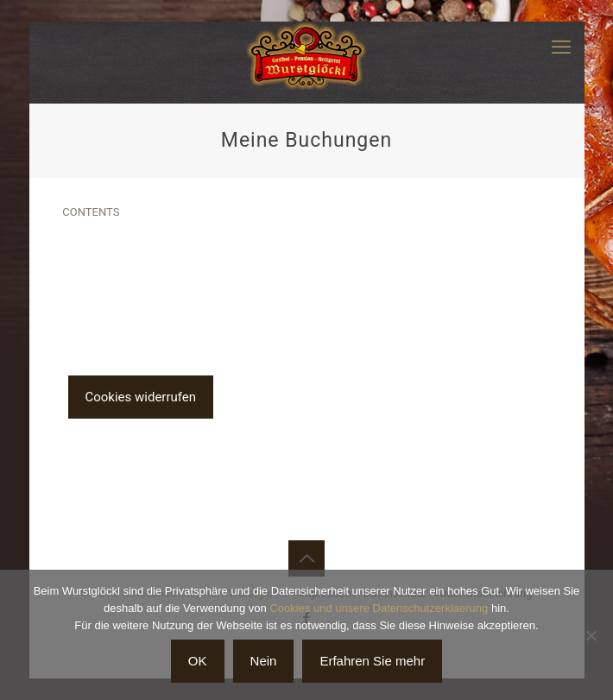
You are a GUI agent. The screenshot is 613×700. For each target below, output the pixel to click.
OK (198, 661)
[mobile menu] (561, 47)
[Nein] (591, 635)
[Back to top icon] (306, 558)
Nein (264, 661)
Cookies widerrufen (141, 397)
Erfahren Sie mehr (372, 661)
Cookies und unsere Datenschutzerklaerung (379, 608)
